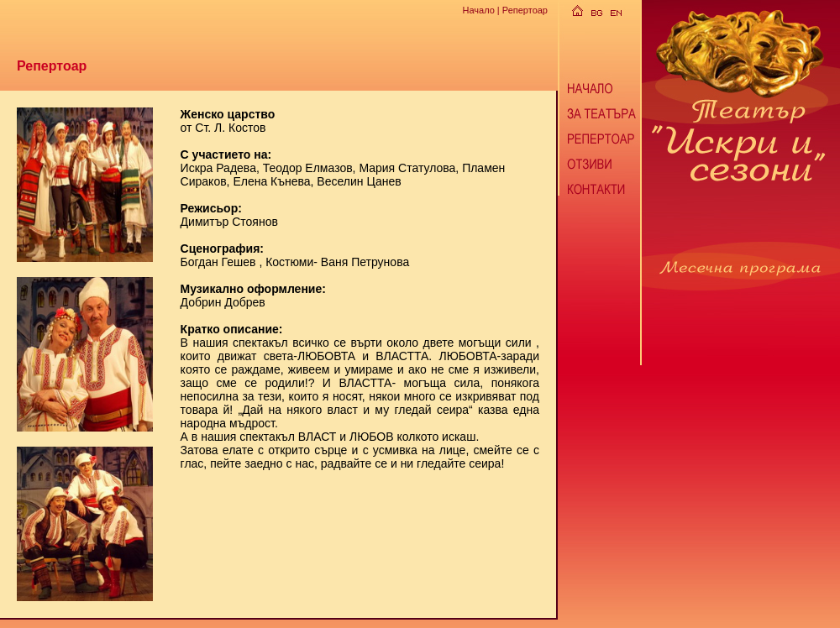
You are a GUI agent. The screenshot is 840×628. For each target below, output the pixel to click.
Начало (478, 10)
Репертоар (525, 10)
